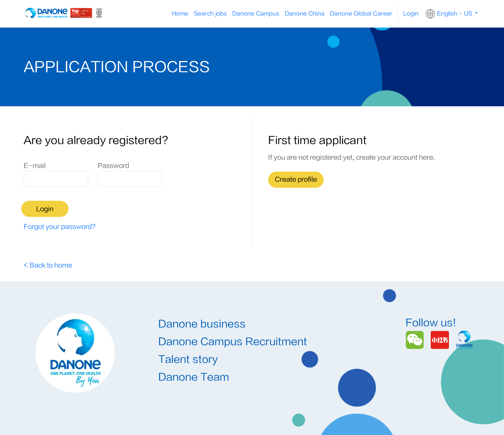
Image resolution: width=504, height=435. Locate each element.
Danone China (305, 14)
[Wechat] (416, 310)
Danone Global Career (361, 14)
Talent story (188, 330)
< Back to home (48, 235)
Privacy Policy (247, 416)
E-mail (35, 166)
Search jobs (210, 14)
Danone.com (460, 416)
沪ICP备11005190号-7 (313, 416)
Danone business (202, 295)
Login (411, 14)
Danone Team (194, 348)
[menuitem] (256, 14)
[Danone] (464, 310)
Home (180, 14)
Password (113, 166)
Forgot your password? (60, 197)
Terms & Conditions (183, 416)
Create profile (296, 180)
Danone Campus (256, 14)
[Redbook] (441, 310)
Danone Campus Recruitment (233, 312)
